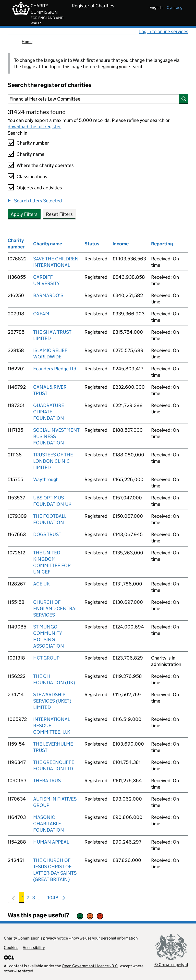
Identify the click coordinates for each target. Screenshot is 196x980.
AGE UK (41, 584)
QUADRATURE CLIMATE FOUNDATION (49, 412)
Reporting (162, 244)
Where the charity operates (45, 165)
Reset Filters (59, 214)
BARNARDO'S (48, 295)
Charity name (30, 154)
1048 (53, 899)
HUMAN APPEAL (51, 842)
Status (92, 244)
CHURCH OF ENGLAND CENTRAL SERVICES (55, 608)
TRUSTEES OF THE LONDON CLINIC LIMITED (53, 461)
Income (121, 244)
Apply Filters (24, 214)
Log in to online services (164, 31)
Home (27, 42)
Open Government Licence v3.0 (90, 966)
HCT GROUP (46, 658)
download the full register (34, 127)
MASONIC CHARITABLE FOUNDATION (49, 824)
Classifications (32, 177)
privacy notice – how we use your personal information (90, 938)
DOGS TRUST (47, 534)
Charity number (33, 143)
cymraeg (175, 8)
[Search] (98, 99)
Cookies (11, 948)
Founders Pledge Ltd (55, 369)
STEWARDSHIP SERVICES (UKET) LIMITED (52, 701)
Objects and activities (39, 188)
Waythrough (46, 479)
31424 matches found (37, 112)
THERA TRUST (48, 781)
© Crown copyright (171, 965)
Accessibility (34, 948)
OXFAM (41, 314)
